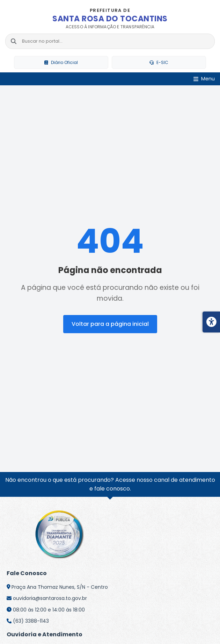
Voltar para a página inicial (110, 324)
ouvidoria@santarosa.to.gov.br (50, 598)
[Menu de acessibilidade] (211, 322)
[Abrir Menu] (204, 79)
